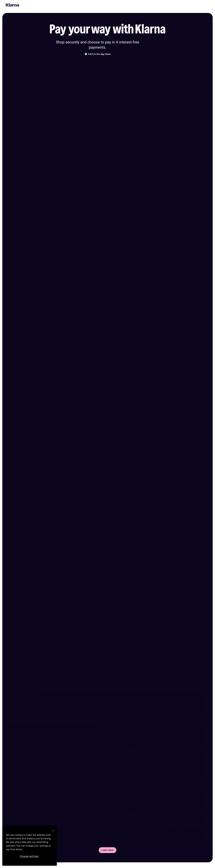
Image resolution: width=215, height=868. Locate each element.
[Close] (53, 831)
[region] (30, 846)
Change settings (29, 856)
